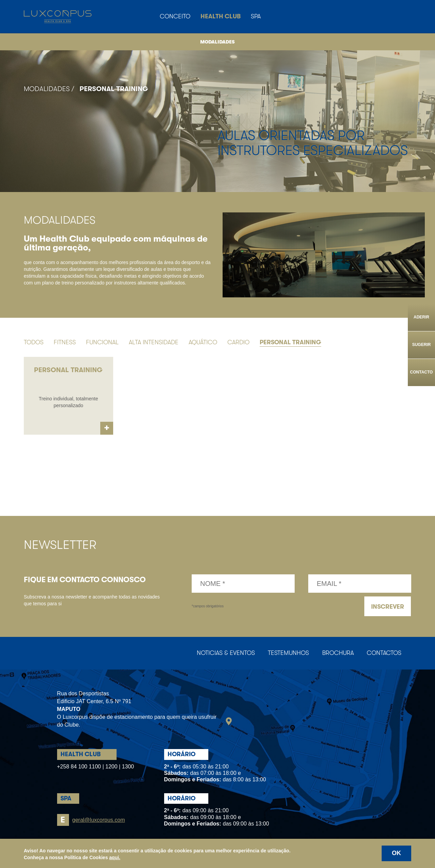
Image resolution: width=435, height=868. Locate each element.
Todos (34, 342)
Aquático (203, 342)
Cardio (238, 342)
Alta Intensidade (154, 342)
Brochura (337, 653)
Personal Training (114, 89)
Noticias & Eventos (224, 653)
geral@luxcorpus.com (91, 820)
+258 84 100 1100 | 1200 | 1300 (96, 767)
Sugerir (422, 345)
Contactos (384, 653)
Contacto (422, 372)
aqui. (115, 857)
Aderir (421, 317)
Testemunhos (287, 653)
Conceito (175, 16)
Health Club (221, 16)
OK (396, 853)
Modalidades (217, 42)
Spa (256, 16)
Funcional (102, 342)
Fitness (65, 342)
